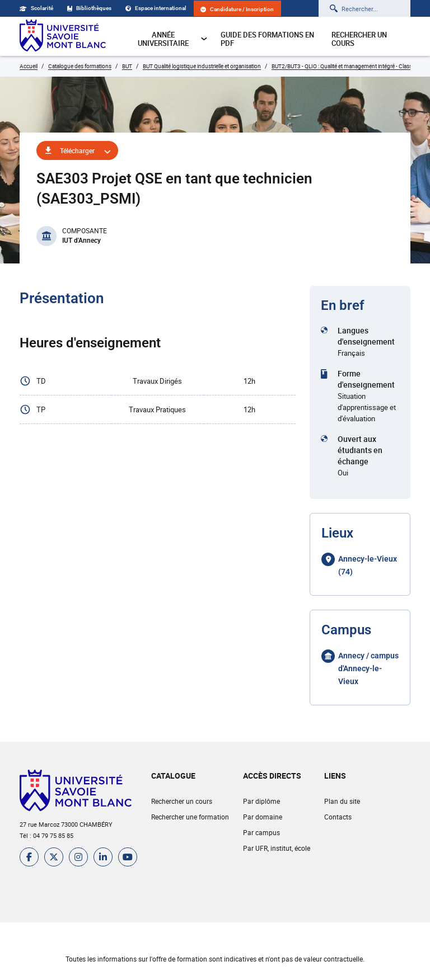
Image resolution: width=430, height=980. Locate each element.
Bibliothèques (89, 8)
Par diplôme (261, 801)
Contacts (338, 817)
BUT (127, 66)
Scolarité (36, 8)
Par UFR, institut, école (277, 848)
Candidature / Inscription (237, 9)
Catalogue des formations (80, 66)
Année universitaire (173, 39)
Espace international (156, 8)
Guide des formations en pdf (267, 39)
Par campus (261, 832)
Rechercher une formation (190, 817)
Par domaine (263, 817)
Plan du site (342, 801)
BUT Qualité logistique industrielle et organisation (202, 66)
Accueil (29, 66)
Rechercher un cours (359, 39)
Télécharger (77, 150)
